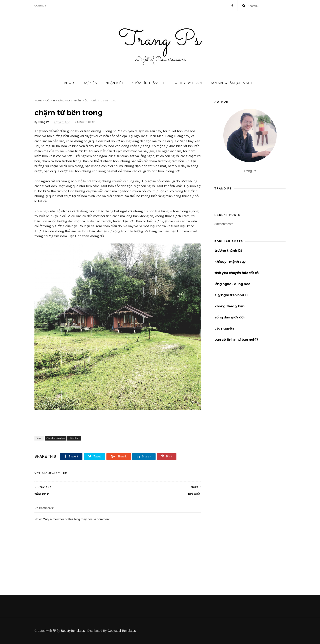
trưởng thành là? (228, 251)
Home (38, 101)
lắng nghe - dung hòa (232, 284)
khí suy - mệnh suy (230, 262)
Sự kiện (91, 83)
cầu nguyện (224, 328)
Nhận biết (114, 83)
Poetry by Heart (188, 83)
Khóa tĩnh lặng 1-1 (148, 83)
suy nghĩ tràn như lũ (231, 295)
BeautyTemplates (73, 631)
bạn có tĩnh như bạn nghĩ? (236, 339)
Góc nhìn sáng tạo (58, 101)
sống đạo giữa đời (229, 317)
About (70, 83)
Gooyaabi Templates (122, 631)
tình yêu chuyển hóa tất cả (237, 273)
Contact (40, 6)
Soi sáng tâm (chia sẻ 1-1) (233, 83)
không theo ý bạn (229, 306)
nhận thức (81, 101)
